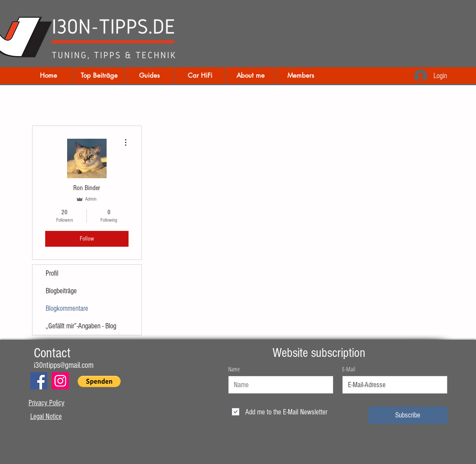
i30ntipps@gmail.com (64, 365)
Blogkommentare (67, 308)
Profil (52, 273)
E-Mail (349, 369)
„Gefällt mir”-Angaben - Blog (81, 326)
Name (234, 369)
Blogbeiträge (61, 291)
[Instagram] (60, 381)
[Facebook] (39, 381)
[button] (99, 381)
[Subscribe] (408, 415)
